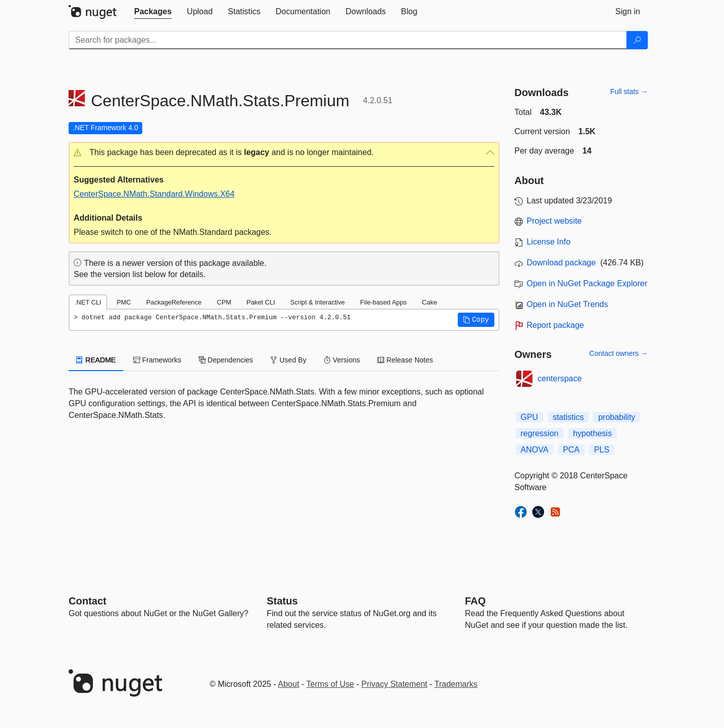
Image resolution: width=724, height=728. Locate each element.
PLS (602, 450)
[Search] (637, 40)
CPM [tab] (224, 302)
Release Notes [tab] (405, 360)
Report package (556, 325)
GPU (530, 417)
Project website (555, 221)
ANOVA (535, 450)
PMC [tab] (123, 302)
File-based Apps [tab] (384, 302)
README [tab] (96, 360)
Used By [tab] (288, 360)
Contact (87, 601)
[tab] (153, 12)
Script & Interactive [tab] (317, 302)
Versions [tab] (342, 360)
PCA (571, 450)
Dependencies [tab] (226, 360)
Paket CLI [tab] (261, 302)
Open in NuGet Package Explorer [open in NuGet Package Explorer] (587, 283)
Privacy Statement (394, 684)
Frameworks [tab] (157, 360)
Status (282, 601)
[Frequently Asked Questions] (475, 601)
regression (540, 433)
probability (617, 417)
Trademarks (456, 684)
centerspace (560, 378)
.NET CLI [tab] (88, 302)
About (289, 684)
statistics (568, 417)
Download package (561, 263)
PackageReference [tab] (174, 302)
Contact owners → (619, 353)
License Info (549, 242)
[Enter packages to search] (348, 40)
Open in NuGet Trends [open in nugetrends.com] (568, 304)
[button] (284, 153)
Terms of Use (330, 684)
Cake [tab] (429, 302)
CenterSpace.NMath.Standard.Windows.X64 (154, 194)
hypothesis (593, 433)
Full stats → (629, 92)
